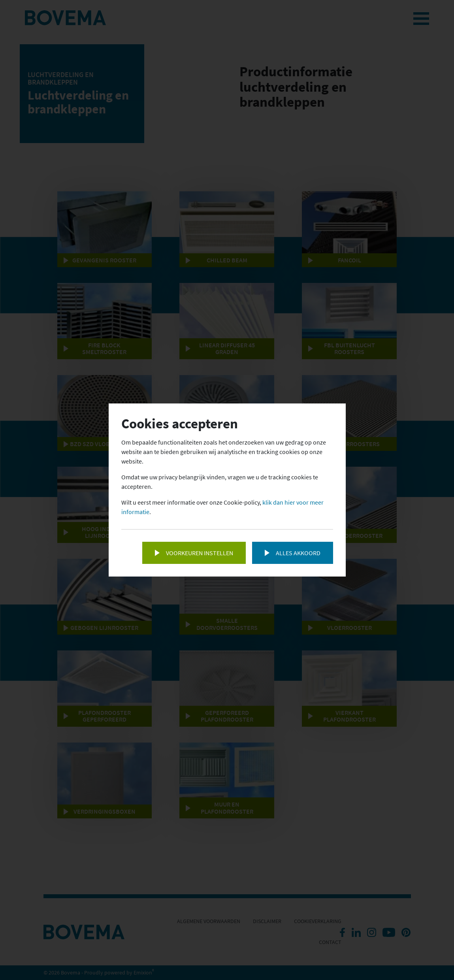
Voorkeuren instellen (200, 553)
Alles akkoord (298, 553)
